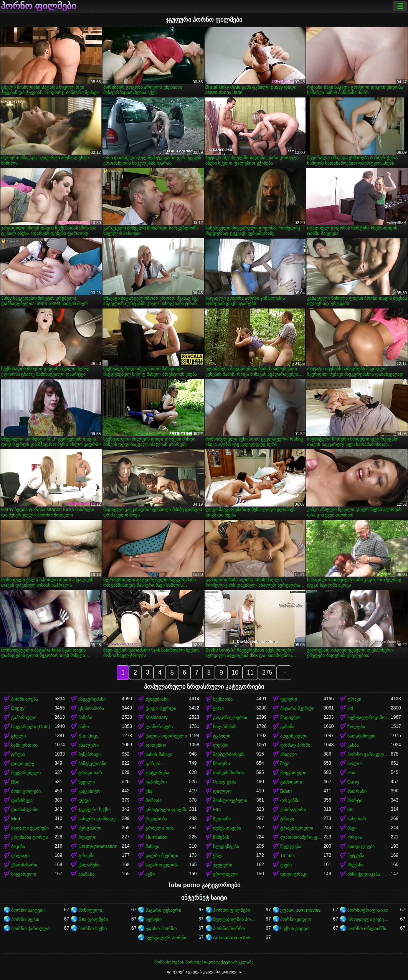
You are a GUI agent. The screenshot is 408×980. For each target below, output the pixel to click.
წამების (221, 837)
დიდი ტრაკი (294, 874)
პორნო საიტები (28, 910)
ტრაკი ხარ (90, 773)
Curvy (353, 782)
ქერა (218, 708)
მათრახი (357, 791)
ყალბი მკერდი (162, 856)
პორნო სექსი (25, 919)
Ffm (217, 810)
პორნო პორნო (229, 929)
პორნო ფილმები (38, 6)
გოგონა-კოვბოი (230, 718)
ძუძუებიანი (157, 699)
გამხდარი (291, 782)
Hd (350, 708)
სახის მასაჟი (159, 754)
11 (250, 672)
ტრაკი (354, 699)
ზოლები (356, 727)
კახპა (353, 745)
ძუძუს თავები (227, 828)
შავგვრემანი (92, 699)
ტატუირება (157, 773)
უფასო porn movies (301, 910)
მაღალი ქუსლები (30, 828)
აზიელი (288, 754)
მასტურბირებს (229, 754)
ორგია (355, 837)
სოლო (354, 764)
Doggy (18, 708)
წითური (221, 764)
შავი (285, 764)
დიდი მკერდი (161, 708)
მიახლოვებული (230, 800)
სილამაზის (225, 727)
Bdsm (286, 791)
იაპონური (156, 782)
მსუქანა (355, 865)
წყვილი (87, 782)
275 (267, 672)
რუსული (87, 837)
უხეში (286, 865)
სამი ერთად (24, 745)
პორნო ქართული (30, 929)
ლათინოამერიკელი (302, 837)
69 (350, 810)
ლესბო (221, 745)
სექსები (154, 919)
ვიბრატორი (293, 810)
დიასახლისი (25, 810)
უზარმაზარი (24, 865)
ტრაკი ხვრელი (297, 828)
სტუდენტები (226, 846)
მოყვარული (293, 773)
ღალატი (20, 856)
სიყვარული (24, 874)
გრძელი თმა (159, 828)
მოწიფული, (91, 910)
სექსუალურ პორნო (166, 938)
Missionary (156, 718)
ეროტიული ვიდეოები (369, 919)
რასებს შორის (228, 773)
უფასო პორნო (161, 929)
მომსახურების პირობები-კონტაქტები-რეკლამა (204, 962)
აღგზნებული (294, 736)
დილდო (222, 791)
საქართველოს (162, 865)
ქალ (218, 856)
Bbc (15, 782)
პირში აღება (25, 699)
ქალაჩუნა (89, 865)
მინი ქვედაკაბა (364, 874)
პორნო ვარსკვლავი (369, 754)
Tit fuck (287, 856)
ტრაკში (86, 856)
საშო (83, 727)
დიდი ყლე (23, 764)
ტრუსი (18, 754)
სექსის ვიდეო (295, 929)
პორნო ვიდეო (296, 919)
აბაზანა (86, 874)
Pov (351, 773)
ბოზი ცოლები (26, 791)
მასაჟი (152, 846)
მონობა (154, 800)
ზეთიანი (222, 819)
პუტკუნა (356, 856)
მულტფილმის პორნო (235, 919)
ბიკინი (18, 846)
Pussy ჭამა (225, 782)
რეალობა (156, 819)
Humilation (156, 837)
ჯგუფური (223, 865)
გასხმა (287, 727)
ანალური (88, 745)
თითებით (156, 745)
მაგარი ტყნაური (163, 910)
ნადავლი (290, 718)
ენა (149, 791)
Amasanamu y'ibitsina (235, 938)
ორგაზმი (290, 800)
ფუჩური (289, 699)
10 (235, 672)
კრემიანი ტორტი (30, 837)
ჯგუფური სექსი (94, 810)
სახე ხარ (357, 819)
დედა (84, 800)
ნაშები (85, 718)
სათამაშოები (361, 736)
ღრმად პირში (295, 745)
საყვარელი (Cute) (31, 727)
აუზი (150, 874)
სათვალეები (361, 846)
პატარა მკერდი (297, 708)
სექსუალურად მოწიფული (369, 718)
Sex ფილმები (93, 919)
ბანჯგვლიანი (92, 764)
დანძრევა (22, 800)
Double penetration (98, 846)
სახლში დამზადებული (100, 819)
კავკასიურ (89, 791)
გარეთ (153, 764)
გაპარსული (24, 718)
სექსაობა (223, 699)
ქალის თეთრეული (166, 736)
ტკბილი (222, 736)
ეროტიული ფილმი (166, 810)
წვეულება (291, 846)
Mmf (16, 819)
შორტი (355, 800)
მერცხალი (90, 828)
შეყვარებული (26, 773)
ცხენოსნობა (91, 708)
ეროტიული (225, 874)
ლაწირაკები (159, 727)
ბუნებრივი (89, 754)
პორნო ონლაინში (367, 929)
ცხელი (18, 736)
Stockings (88, 736)
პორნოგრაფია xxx (368, 910)
